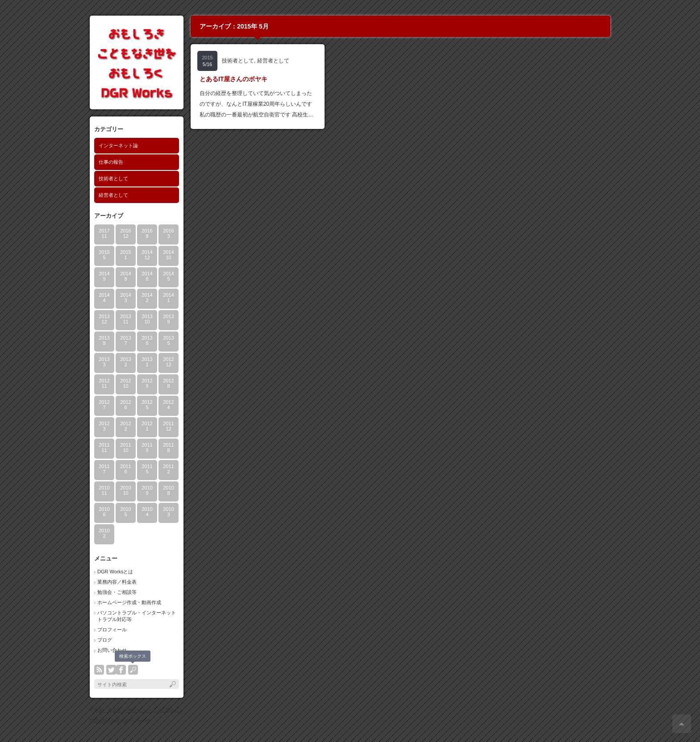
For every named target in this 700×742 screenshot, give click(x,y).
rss (99, 670)
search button (133, 670)
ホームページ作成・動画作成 (129, 602)
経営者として (113, 195)
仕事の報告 (111, 162)
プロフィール (112, 630)
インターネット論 (118, 145)
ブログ (105, 640)
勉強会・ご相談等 (117, 592)
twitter (111, 670)
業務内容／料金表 (117, 582)
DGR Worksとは (115, 572)
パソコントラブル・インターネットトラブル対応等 (137, 616)
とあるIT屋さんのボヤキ (233, 79)
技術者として (113, 178)
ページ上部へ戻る (682, 724)
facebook (121, 670)
